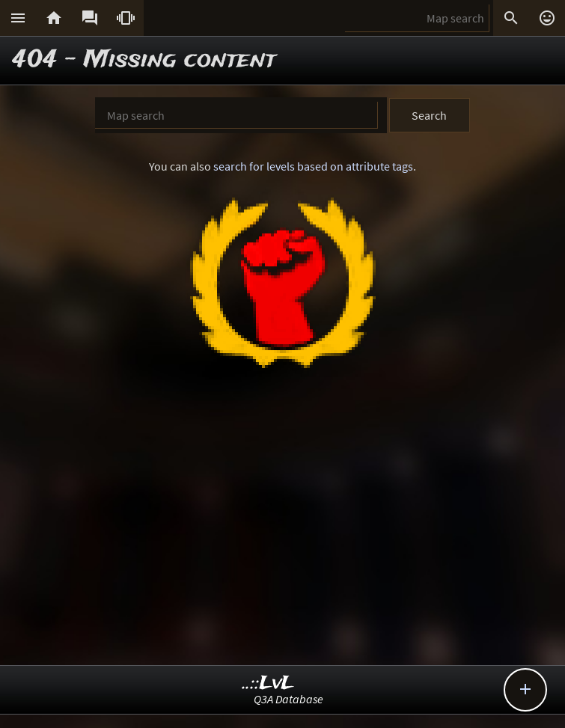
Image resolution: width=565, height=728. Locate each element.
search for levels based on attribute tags (313, 166)
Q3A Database (288, 699)
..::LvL (268, 683)
